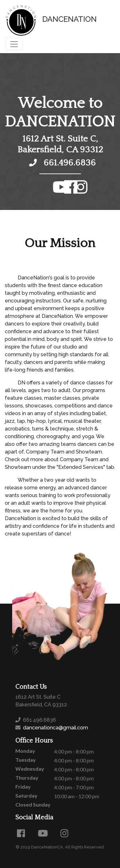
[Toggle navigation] (14, 44)
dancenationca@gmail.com (55, 728)
